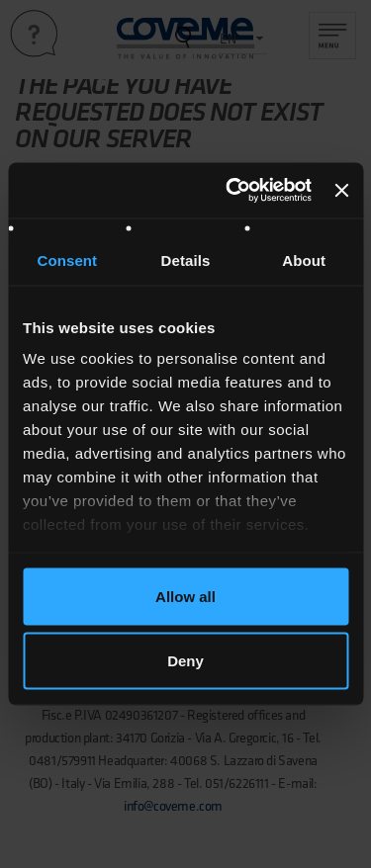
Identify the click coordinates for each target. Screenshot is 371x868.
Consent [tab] (67, 260)
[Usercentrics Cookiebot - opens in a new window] (233, 191)
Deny (185, 661)
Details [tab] (186, 260)
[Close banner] (341, 190)
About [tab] (304, 260)
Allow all (185, 596)
